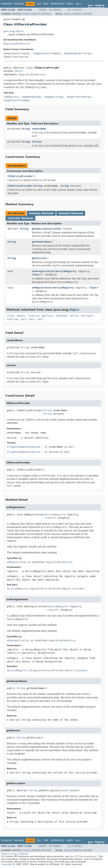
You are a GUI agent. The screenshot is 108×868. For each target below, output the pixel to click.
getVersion (39, 258)
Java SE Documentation (83, 856)
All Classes (75, 10)
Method (46, 14)
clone (10, 316)
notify (74, 316)
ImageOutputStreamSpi (47, 53)
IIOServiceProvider (20, 176)
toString (12, 319)
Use (39, 4)
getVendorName (41, 242)
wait (24, 319)
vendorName (39, 129)
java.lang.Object (14, 31)
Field (26, 14)
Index (70, 4)
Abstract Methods (71, 213)
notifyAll (87, 316)
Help (78, 4)
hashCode (61, 316)
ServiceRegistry (66, 271)
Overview (7, 4)
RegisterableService (17, 44)
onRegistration (42, 288)
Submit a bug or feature (15, 854)
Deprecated (58, 4)
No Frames (55, 10)
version (37, 142)
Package (19, 4)
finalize (33, 316)
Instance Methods (41, 213)
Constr (36, 14)
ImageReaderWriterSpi (78, 53)
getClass (47, 316)
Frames (43, 10)
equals (21, 316)
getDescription (42, 229)
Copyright (7, 864)
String (26, 129)
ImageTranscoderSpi (16, 57)
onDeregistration (43, 271)
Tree (46, 4)
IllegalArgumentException (24, 447)
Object (19, 71)
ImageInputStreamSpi (17, 53)
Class (35, 275)
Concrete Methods (20, 218)
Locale (57, 229)
